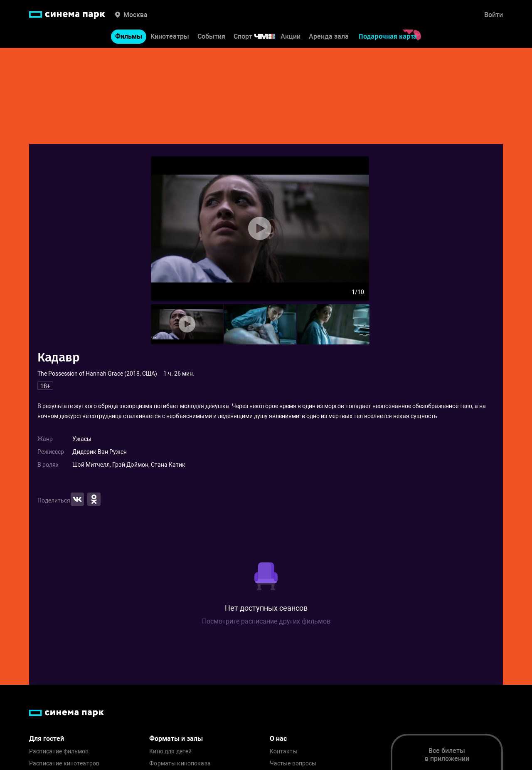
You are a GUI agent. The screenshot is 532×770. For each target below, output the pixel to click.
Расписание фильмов (59, 751)
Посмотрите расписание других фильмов (266, 621)
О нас (278, 739)
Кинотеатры (170, 37)
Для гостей (47, 739)
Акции (291, 37)
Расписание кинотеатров (64, 764)
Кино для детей (170, 751)
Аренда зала (329, 37)
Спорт (260, 37)
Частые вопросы (293, 764)
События (211, 37)
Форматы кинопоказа (180, 764)
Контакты (284, 751)
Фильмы (129, 37)
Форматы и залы (176, 739)
